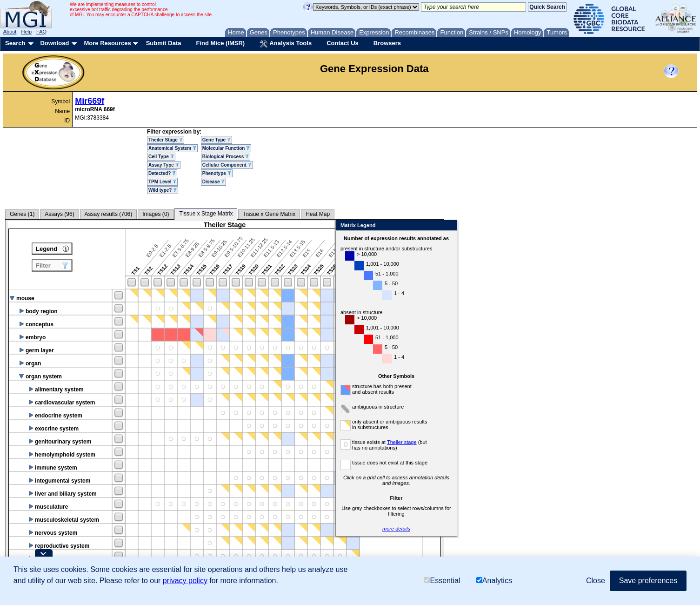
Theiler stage (511, 442)
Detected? (162, 173)
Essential (442, 581)
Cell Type (161, 157)
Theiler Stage (166, 140)
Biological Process (226, 157)
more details (505, 529)
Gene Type (217, 140)
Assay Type (164, 165)
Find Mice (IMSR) (220, 43)
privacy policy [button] (185, 581)
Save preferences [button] (648, 581)
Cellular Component (227, 165)
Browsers (387, 43)
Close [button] (596, 581)
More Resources (107, 43)
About (10, 32)
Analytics (494, 581)
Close (557, 226)
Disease (214, 182)
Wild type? (163, 190)
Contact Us (343, 43)
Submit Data (164, 43)
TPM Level (162, 182)
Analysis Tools (286, 44)
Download (54, 43)
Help (26, 32)
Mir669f (90, 101)
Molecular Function (226, 148)
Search (15, 43)
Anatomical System (172, 148)
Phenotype (217, 173)
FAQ (41, 32)
